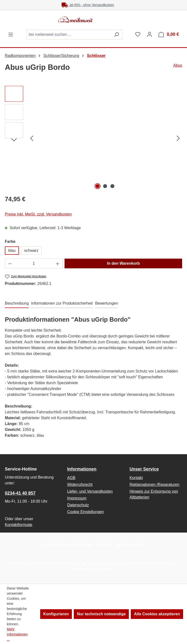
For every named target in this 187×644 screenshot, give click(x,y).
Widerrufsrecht (80, 485)
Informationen (82, 469)
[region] (93, 138)
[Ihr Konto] (150, 34)
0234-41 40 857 (20, 493)
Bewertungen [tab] (106, 303)
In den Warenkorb (123, 263)
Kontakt (136, 478)
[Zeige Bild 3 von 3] (112, 186)
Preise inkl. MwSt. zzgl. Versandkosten (38, 214)
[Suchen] (117, 35)
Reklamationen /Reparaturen (154, 485)
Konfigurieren (56, 614)
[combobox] (69, 35)
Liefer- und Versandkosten (90, 491)
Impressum (77, 498)
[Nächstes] (178, 138)
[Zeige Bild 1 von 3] (98, 186)
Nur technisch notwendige (101, 614)
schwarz (31, 250)
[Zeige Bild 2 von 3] (105, 186)
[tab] (17, 304)
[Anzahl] (34, 263)
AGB (71, 478)
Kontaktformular (19, 525)
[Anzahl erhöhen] (58, 263)
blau (12, 250)
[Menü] (11, 35)
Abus (178, 65)
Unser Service (144, 469)
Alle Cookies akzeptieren (157, 614)
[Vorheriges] (32, 138)
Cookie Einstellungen (85, 512)
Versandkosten (101, 563)
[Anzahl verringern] (10, 263)
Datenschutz (78, 505)
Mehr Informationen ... (17, 634)
